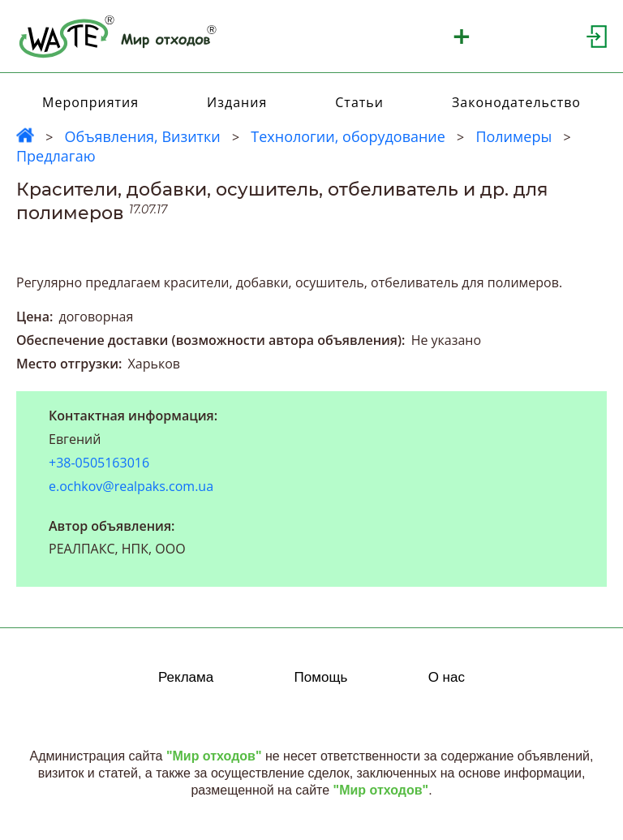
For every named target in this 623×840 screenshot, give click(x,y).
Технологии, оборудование (348, 136)
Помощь (321, 677)
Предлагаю (56, 156)
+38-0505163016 (99, 463)
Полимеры (513, 136)
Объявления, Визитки (142, 136)
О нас (447, 677)
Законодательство (516, 102)
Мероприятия (90, 102)
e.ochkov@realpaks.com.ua (131, 486)
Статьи (359, 102)
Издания (237, 102)
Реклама (186, 677)
